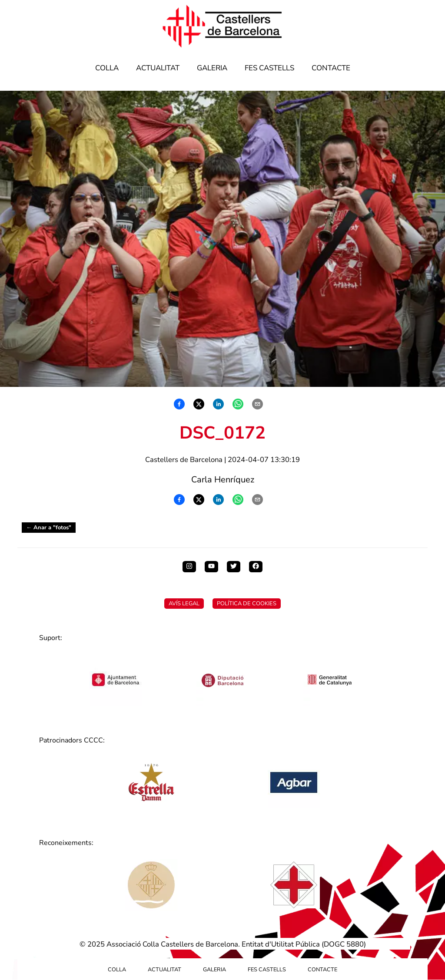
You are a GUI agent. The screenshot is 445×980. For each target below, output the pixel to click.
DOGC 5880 (344, 944)
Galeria (212, 68)
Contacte (331, 68)
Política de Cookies (247, 604)
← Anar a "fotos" (49, 528)
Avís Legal (184, 604)
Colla (107, 68)
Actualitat (158, 68)
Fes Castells (269, 68)
